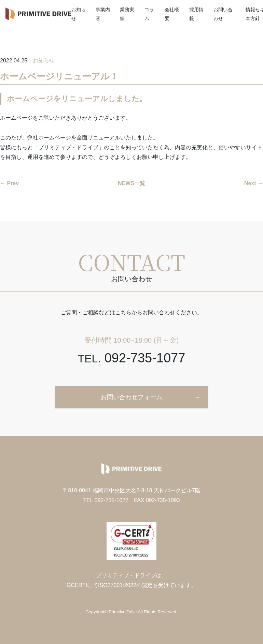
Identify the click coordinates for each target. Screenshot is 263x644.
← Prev (9, 183)
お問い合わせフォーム (131, 397)
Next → (254, 183)
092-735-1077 (132, 358)
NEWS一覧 (131, 183)
